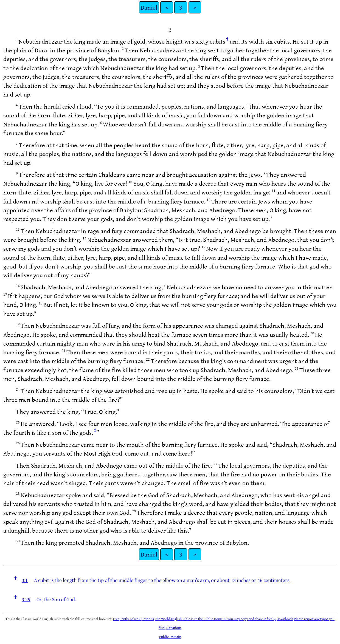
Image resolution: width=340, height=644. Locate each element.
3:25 (26, 599)
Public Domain (170, 637)
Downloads (285, 619)
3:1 (25, 580)
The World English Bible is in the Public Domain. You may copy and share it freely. (215, 619)
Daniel (149, 7)
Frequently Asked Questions (134, 619)
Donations (174, 628)
